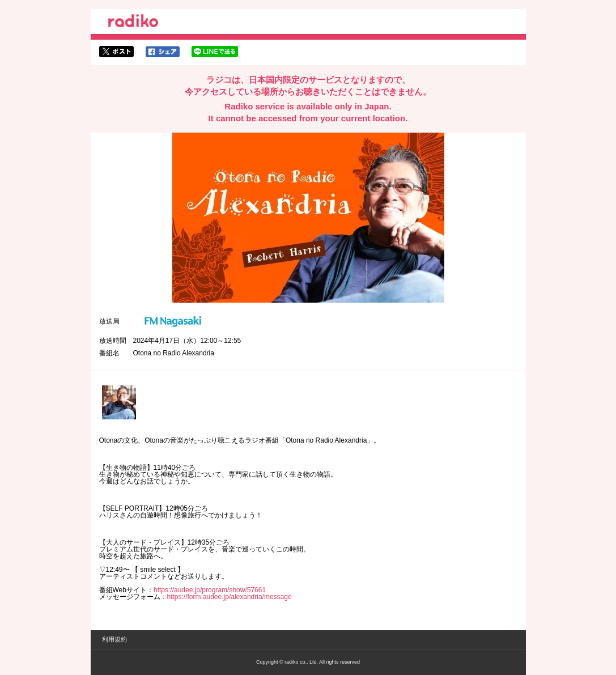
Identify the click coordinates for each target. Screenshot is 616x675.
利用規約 (114, 639)
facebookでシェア (163, 52)
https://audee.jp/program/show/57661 (210, 590)
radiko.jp (133, 23)
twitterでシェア (116, 52)
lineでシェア (215, 52)
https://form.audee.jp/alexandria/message (230, 597)
